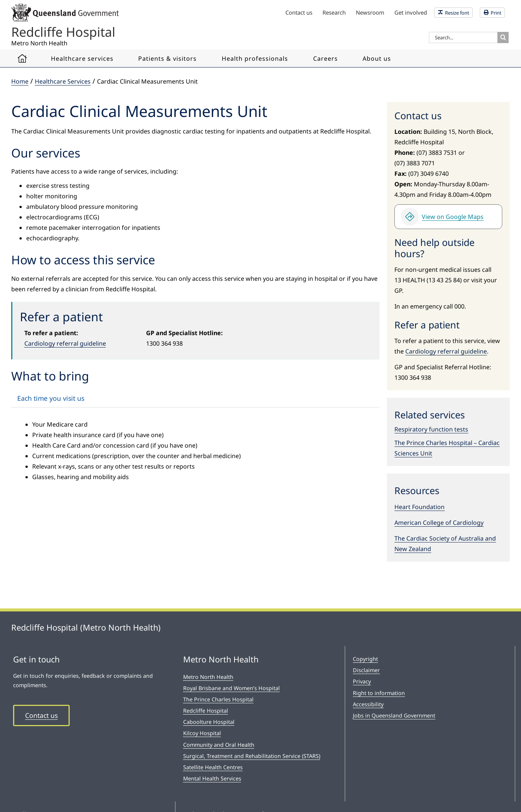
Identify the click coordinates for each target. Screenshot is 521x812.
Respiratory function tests (431, 429)
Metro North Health (208, 677)
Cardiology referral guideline (65, 343)
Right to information (379, 693)
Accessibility (368, 704)
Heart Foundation (419, 507)
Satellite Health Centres (213, 767)
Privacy (362, 681)
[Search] (503, 37)
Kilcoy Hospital (202, 733)
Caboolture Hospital (209, 722)
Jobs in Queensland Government (394, 715)
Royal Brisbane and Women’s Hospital (231, 688)
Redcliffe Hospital (206, 711)
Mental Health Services (212, 778)
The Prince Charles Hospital (218, 699)
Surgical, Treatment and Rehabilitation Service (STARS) (252, 756)
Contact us (41, 715)
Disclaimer (366, 670)
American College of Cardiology (439, 523)
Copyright (365, 659)
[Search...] (463, 37)
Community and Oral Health (219, 745)
